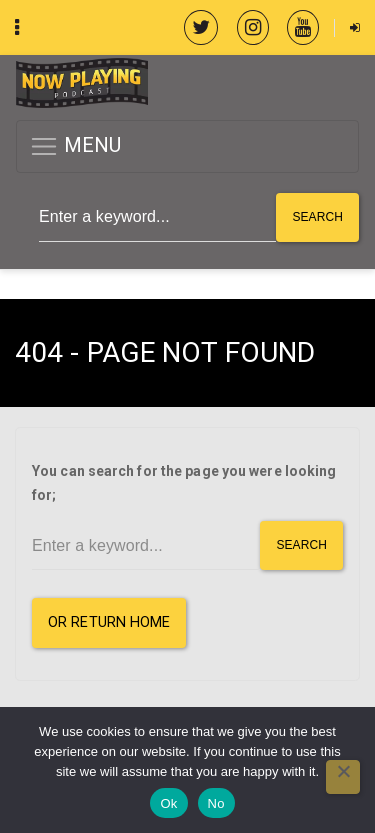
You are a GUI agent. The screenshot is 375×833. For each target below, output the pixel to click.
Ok (168, 803)
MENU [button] (75, 146)
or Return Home (109, 622)
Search (317, 217)
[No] (343, 777)
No (216, 803)
